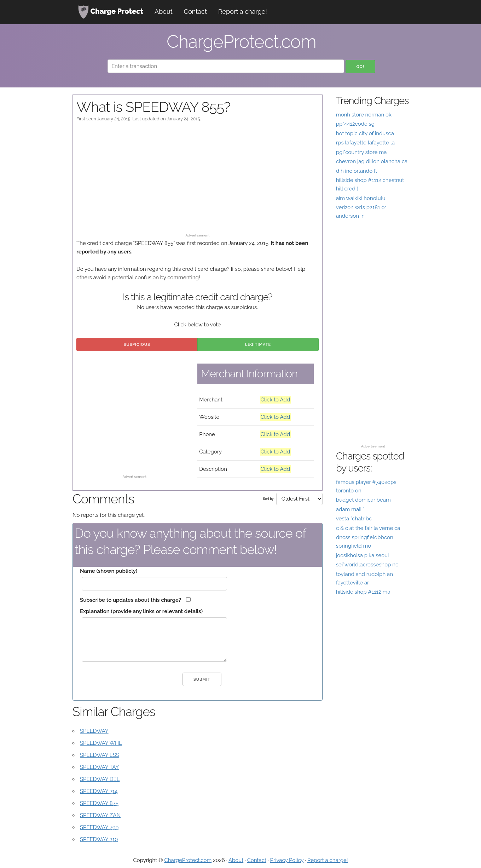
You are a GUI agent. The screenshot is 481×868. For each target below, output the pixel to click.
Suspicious (137, 345)
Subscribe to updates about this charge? (131, 600)
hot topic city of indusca (365, 133)
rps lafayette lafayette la (365, 143)
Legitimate (258, 345)
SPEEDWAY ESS (100, 755)
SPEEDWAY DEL (100, 779)
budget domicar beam (363, 500)
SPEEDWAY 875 (99, 803)
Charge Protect (111, 12)
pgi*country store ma (361, 152)
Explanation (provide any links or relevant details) (141, 611)
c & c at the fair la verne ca (368, 528)
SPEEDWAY (94, 731)
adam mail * (350, 509)
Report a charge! (243, 12)
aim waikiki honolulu (361, 198)
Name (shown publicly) (109, 571)
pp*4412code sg (355, 124)
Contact (195, 12)
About (164, 12)
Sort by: (268, 499)
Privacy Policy (287, 860)
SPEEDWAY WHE (101, 743)
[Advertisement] (198, 181)
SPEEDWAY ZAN (100, 815)
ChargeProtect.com (188, 860)
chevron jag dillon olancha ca (372, 161)
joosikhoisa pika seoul (363, 555)
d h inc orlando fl (357, 171)
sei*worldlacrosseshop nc (367, 565)
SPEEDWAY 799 (99, 827)
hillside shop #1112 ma (363, 592)
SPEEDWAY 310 (99, 839)
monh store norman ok (364, 115)
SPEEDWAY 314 (99, 791)
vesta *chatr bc (354, 519)
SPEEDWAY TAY (99, 767)
